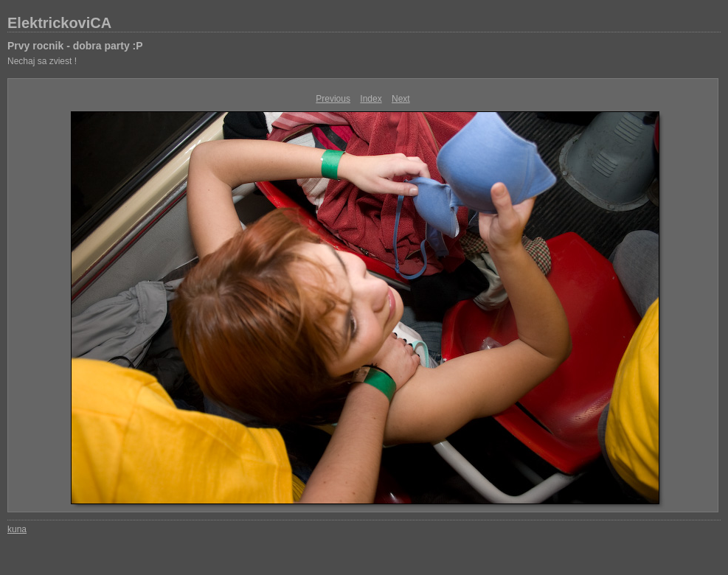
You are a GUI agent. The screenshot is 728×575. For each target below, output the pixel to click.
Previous (333, 99)
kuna (17, 529)
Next (401, 99)
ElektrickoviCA (59, 23)
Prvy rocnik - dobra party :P (75, 46)
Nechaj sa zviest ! (42, 61)
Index (371, 99)
